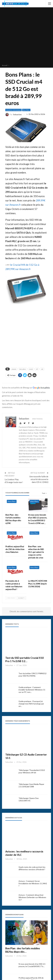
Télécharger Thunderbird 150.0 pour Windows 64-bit (32, 771)
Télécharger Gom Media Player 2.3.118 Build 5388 (31, 785)
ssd (42, 369)
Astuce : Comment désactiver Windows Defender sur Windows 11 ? (32, 897)
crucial (31, 369)
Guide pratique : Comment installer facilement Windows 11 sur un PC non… (32, 690)
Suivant (22, 598)
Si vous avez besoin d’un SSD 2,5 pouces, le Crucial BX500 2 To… (32, 965)
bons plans (23, 369)
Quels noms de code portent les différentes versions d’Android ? (32, 868)
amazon (14, 369)
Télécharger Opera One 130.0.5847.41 (29, 799)
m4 (37, 369)
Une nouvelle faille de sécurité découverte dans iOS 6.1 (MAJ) (39, 479)
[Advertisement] (26, 36)
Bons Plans (26, 110)
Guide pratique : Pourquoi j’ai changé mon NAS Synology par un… (31, 704)
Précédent (11, 598)
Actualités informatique (13, 110)
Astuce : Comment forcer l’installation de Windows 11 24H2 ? (33, 883)
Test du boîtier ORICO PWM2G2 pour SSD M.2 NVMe (33, 675)
